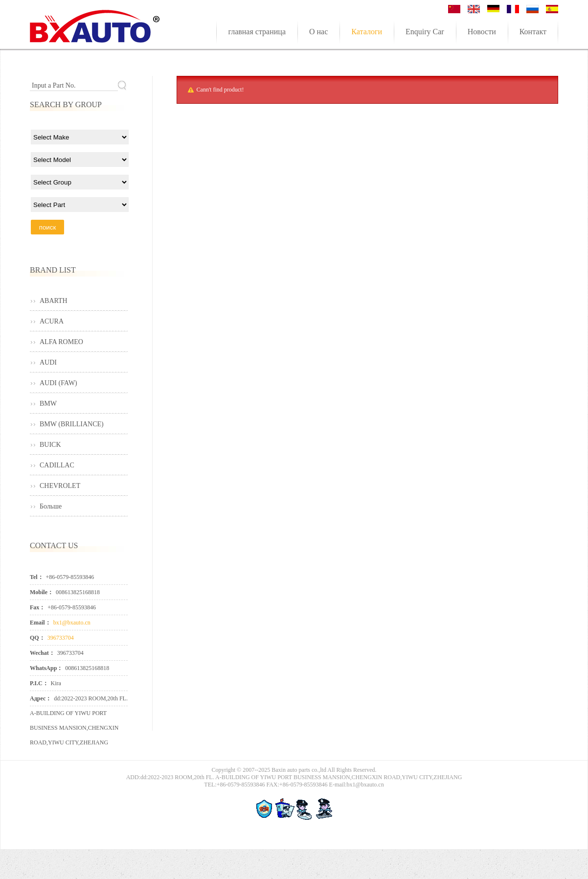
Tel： (37, 577)
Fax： (37, 607)
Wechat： (42, 653)
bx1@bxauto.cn (72, 623)
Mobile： (42, 592)
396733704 (61, 638)
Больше (51, 506)
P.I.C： (39, 683)
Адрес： (41, 698)
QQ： (37, 638)
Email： (40, 623)
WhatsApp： (46, 668)
